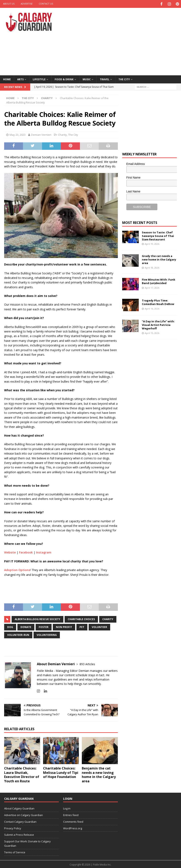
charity (108, 619)
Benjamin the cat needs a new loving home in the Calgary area (99, 774)
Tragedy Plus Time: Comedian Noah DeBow (158, 302)
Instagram (44, 552)
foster (44, 626)
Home (7, 79)
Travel (105, 79)
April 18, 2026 (152, 267)
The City (124, 79)
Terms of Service (15, 852)
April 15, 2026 (152, 332)
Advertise (27, 4)
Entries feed (71, 814)
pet (82, 626)
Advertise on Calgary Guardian (24, 814)
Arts (20, 79)
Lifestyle (39, 79)
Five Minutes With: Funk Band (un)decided (159, 281)
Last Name (133, 191)
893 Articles (87, 663)
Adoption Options (17, 569)
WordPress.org (73, 828)
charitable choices (81, 619)
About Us (9, 4)
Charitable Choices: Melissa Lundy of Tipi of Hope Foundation (61, 772)
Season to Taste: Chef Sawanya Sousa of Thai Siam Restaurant (158, 235)
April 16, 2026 (152, 308)
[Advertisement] (124, 40)
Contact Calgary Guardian (20, 821)
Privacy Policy (13, 828)
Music (87, 79)
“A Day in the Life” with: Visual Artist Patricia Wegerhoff (158, 324)
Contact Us (46, 4)
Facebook (26, 552)
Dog (10, 626)
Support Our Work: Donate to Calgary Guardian (27, 843)
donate (26, 626)
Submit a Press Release (19, 834)
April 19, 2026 (152, 243)
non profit (64, 626)
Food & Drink (64, 79)
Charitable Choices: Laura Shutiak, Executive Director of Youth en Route (22, 774)
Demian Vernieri (41, 134)
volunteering (47, 634)
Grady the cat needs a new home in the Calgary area (159, 259)
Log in (67, 808)
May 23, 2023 (17, 134)
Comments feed (73, 821)
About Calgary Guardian (19, 808)
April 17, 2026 (152, 287)
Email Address (136, 163)
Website (10, 552)
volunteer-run (18, 634)
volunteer (99, 626)
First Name (133, 177)
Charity (62, 134)
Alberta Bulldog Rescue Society (37, 619)
